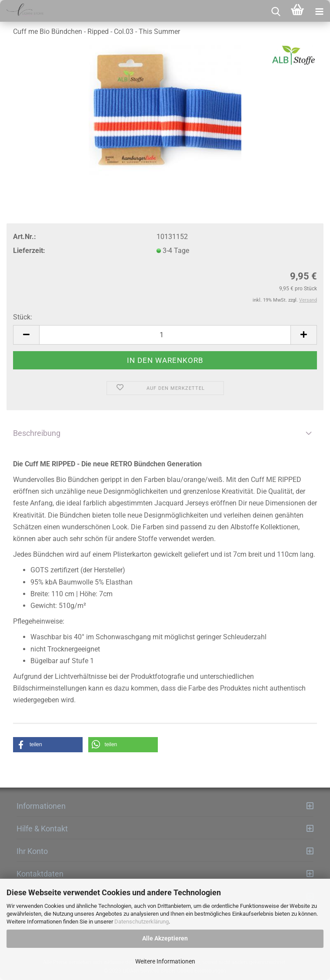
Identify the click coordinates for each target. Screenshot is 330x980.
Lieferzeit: (29, 251)
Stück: (23, 317)
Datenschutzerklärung (142, 922)
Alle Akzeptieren (165, 938)
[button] (48, 745)
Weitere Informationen (165, 961)
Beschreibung (37, 433)
